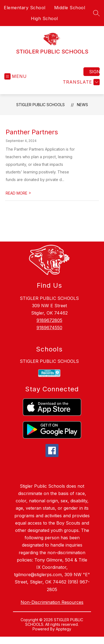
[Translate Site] (81, 82)
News (82, 105)
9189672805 (49, 320)
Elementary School (25, 8)
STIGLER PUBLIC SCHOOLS (40, 105)
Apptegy (64, 629)
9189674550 (49, 328)
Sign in (94, 72)
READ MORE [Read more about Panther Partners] (18, 193)
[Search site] (96, 13)
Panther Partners (32, 132)
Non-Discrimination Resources (52, 602)
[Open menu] (16, 76)
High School (44, 18)
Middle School (70, 8)
